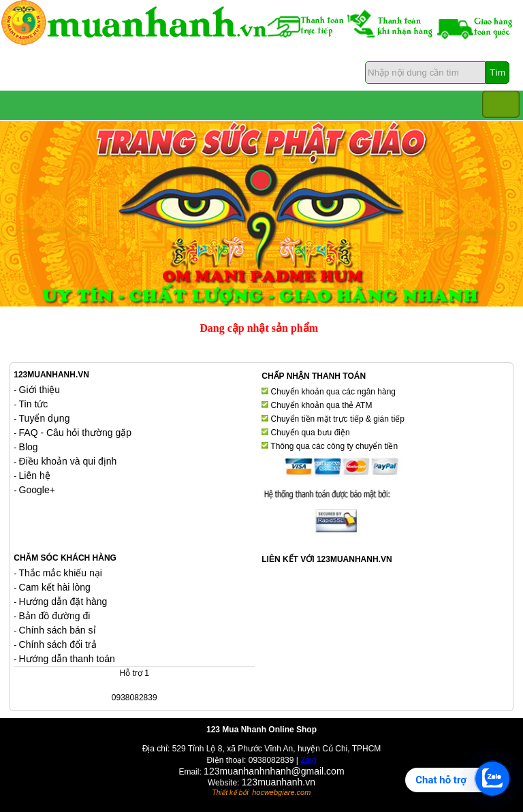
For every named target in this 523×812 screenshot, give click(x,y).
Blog (29, 447)
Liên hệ (35, 475)
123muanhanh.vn (279, 782)
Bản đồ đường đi (55, 616)
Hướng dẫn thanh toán (67, 659)
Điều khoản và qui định (68, 461)
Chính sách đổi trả (58, 644)
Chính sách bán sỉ (58, 630)
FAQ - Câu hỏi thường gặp (76, 433)
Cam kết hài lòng (55, 587)
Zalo (308, 760)
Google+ (37, 490)
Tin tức (34, 404)
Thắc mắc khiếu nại (61, 573)
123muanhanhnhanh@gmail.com (274, 771)
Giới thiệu (40, 390)
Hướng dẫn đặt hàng (63, 602)
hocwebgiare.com (281, 792)
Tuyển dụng (45, 418)
